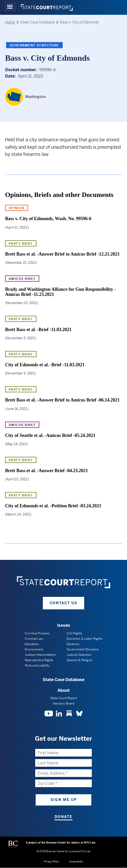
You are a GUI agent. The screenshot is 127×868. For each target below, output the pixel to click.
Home (10, 22)
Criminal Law (34, 639)
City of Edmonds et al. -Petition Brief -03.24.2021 (53, 506)
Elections (73, 644)
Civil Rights (74, 633)
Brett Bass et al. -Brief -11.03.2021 (38, 330)
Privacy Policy (51, 861)
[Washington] (26, 97)
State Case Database (63, 680)
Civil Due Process (37, 633)
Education (32, 644)
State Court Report (64, 698)
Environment (34, 649)
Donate (63, 817)
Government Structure (34, 45)
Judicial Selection (79, 655)
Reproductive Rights (39, 660)
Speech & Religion (80, 660)
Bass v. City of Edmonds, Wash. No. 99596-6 (48, 219)
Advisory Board (64, 703)
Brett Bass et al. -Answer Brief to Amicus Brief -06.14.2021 (62, 400)
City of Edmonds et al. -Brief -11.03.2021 (45, 365)
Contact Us (64, 603)
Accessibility (76, 861)
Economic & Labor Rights (84, 639)
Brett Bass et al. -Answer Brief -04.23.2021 (47, 471)
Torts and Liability (37, 665)
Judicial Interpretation (40, 655)
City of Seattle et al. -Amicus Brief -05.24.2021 (50, 435)
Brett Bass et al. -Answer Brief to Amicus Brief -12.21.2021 (62, 254)
